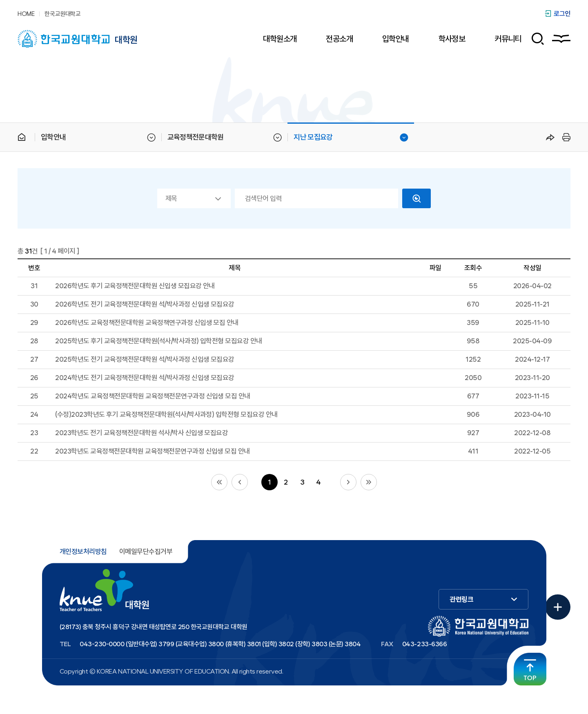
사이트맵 (561, 39)
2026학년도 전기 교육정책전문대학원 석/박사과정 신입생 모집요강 (145, 304)
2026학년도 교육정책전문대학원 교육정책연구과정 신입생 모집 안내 (147, 323)
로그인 (562, 14)
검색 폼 (535, 39)
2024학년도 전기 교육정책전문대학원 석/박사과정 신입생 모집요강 (145, 378)
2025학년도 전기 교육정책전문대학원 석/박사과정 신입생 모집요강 (145, 359)
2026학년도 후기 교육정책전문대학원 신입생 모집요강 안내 (135, 286)
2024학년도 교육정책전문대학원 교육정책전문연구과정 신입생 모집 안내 (153, 396)
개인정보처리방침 (83, 552)
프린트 (565, 137)
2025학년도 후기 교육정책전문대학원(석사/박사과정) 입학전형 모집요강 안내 (159, 341)
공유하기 (550, 137)
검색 (416, 198)
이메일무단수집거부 (146, 552)
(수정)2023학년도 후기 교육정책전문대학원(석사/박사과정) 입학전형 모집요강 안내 (166, 414)
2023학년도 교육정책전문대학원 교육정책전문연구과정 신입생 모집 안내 (153, 451)
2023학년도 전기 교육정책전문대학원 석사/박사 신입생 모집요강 (141, 433)
